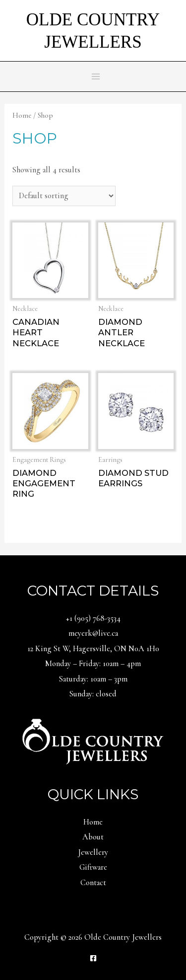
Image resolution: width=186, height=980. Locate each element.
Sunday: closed (93, 694)
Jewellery (93, 852)
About (93, 837)
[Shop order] (64, 196)
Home (22, 115)
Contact (93, 883)
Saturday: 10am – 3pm (93, 679)
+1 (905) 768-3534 (93, 618)
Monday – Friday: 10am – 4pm (93, 664)
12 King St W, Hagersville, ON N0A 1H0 (93, 649)
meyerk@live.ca (93, 633)
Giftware (93, 867)
